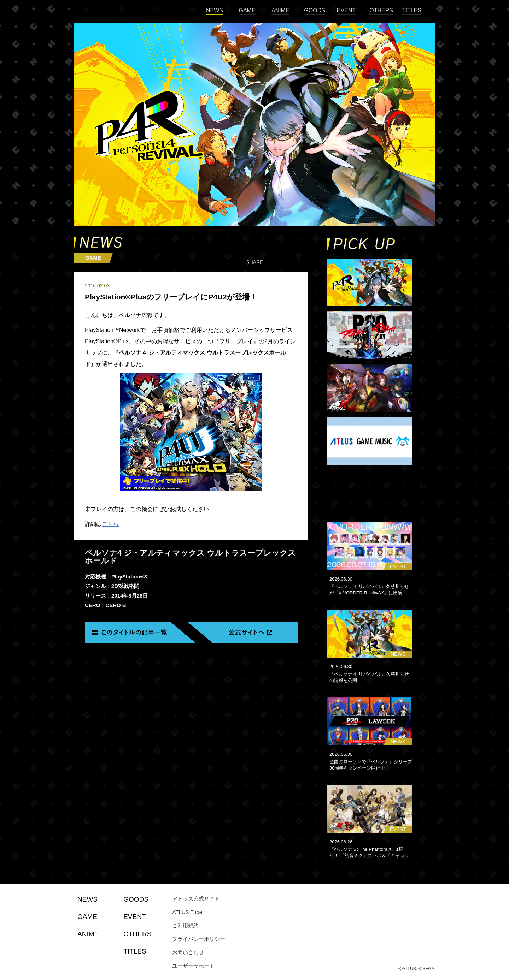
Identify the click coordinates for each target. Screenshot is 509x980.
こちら (110, 524)
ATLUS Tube (187, 912)
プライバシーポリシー (199, 939)
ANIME (280, 10)
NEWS (215, 10)
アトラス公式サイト (196, 899)
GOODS (315, 10)
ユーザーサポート (193, 966)
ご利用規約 (185, 925)
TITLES (412, 10)
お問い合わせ (188, 952)
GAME (247, 10)
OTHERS (381, 10)
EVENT (346, 10)
